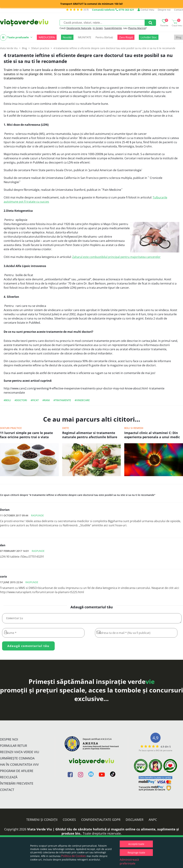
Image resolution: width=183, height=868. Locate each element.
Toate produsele (16, 38)
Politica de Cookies (74, 856)
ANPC (153, 821)
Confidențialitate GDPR (101, 821)
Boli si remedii (134, 428)
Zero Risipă (126, 37)
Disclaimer (135, 821)
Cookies (69, 821)
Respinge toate (136, 853)
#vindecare (82, 400)
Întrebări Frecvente (17, 785)
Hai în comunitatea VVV (19, 766)
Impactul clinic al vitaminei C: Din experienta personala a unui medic (152, 435)
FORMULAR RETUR (13, 747)
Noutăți (67, 37)
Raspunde (37, 515)
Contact (179, 10)
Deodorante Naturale (79, 28)
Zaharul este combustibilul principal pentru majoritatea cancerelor (116, 257)
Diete (66, 428)
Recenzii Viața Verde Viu (20, 753)
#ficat (35, 400)
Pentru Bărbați (104, 37)
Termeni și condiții (42, 821)
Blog (179, 37)
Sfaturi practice (11, 428)
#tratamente (62, 400)
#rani (46, 400)
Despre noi (164, 10)
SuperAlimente (113, 28)
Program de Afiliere (17, 772)
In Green (98, 28)
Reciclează (9, 778)
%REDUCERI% (47, 37)
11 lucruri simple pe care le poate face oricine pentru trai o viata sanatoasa (26, 435)
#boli (7, 400)
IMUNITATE (84, 37)
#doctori (21, 400)
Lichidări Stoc (149, 37)
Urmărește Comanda (17, 760)
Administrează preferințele (129, 862)
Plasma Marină (137, 28)
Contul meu (146, 10)
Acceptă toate (136, 844)
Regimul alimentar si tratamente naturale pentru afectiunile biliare (90, 435)
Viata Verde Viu (9, 48)
